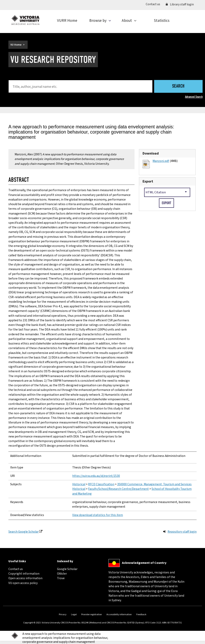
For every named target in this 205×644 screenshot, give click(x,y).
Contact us (154, 4)
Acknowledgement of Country (144, 563)
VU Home (16, 45)
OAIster (62, 574)
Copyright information (24, 574)
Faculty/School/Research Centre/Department (118, 489)
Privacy (63, 615)
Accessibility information (119, 615)
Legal (74, 615)
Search (178, 86)
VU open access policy (23, 583)
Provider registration (92, 615)
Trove (61, 578)
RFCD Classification (101, 484)
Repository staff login (182, 532)
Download (151, 153)
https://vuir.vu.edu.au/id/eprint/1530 (96, 476)
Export (148, 181)
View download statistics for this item (98, 515)
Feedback (141, 615)
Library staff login (180, 4)
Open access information (25, 578)
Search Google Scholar (24, 532)
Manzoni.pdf (161, 161)
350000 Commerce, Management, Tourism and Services (154, 484)
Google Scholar (67, 569)
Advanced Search (194, 97)
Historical (79, 484)
